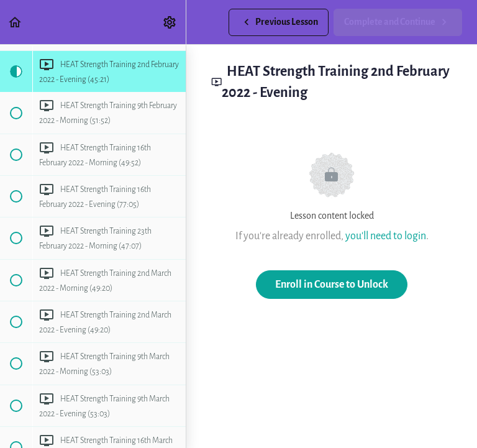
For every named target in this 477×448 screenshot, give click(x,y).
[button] (16, 22)
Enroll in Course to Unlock (332, 284)
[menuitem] (170, 22)
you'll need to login (386, 236)
